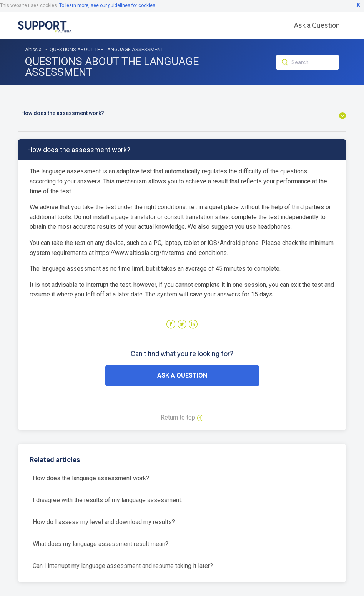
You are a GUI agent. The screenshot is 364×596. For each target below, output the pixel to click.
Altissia (33, 49)
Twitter (182, 324)
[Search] (307, 62)
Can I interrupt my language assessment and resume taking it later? (123, 566)
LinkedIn (193, 324)
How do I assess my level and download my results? (104, 522)
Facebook (171, 324)
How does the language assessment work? (91, 478)
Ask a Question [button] (182, 375)
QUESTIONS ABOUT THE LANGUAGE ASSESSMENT (106, 49)
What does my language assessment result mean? (101, 544)
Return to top (182, 417)
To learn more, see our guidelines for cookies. (108, 5)
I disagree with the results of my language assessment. (107, 500)
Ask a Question (317, 25)
